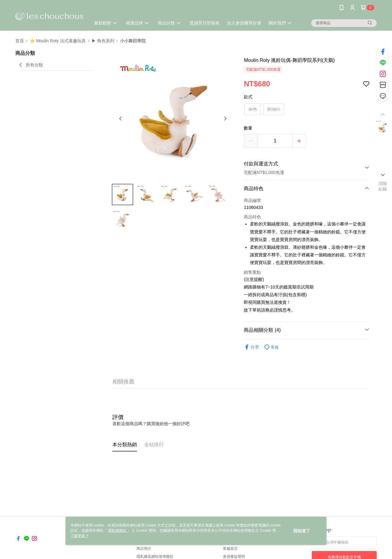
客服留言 (230, 549)
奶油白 (274, 109)
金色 (253, 109)
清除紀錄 (383, 186)
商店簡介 (144, 549)
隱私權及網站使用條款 (155, 557)
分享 (251, 347)
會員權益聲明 (234, 557)
